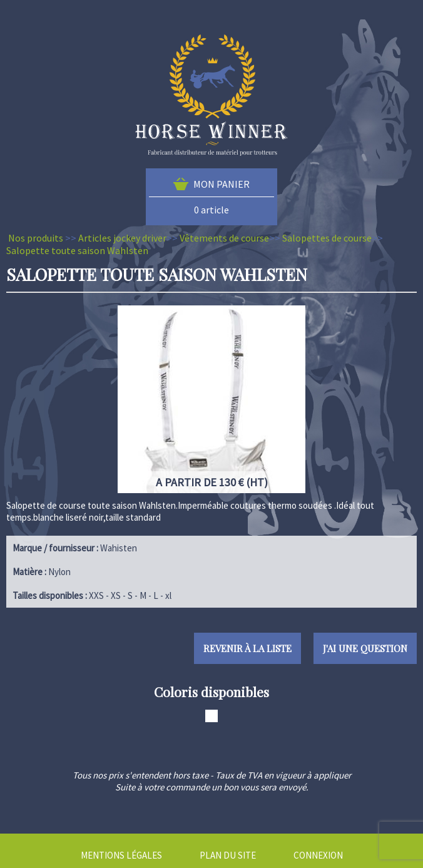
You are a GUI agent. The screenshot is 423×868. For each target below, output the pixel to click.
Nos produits (36, 238)
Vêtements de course (224, 238)
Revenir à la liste (247, 648)
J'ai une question (365, 648)
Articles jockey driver (122, 238)
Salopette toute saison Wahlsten (77, 250)
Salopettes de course (327, 238)
